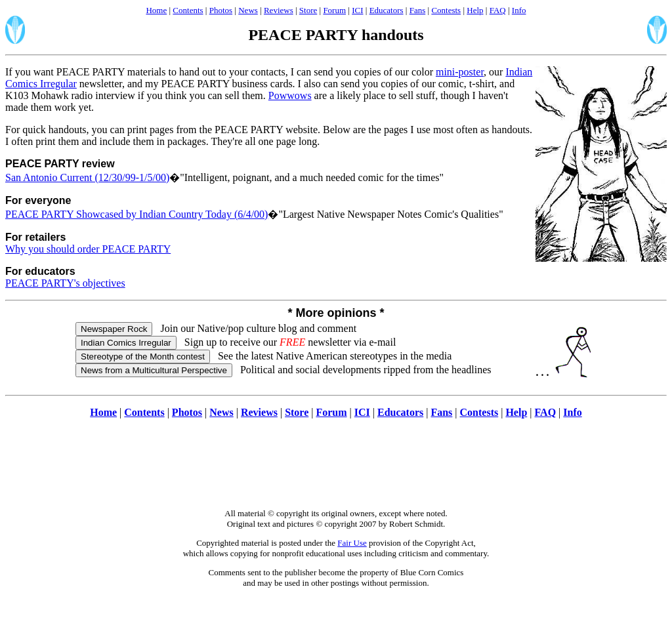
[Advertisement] (336, 470)
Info (519, 10)
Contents (188, 10)
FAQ (498, 10)
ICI (357, 10)
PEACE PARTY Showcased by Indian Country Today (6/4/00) (136, 214)
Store (308, 10)
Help (475, 10)
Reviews (279, 10)
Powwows (290, 95)
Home (156, 10)
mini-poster (460, 72)
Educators (387, 10)
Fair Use (352, 543)
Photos (221, 10)
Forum (334, 10)
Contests (446, 10)
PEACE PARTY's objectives (65, 283)
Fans (418, 10)
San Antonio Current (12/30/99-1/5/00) (87, 177)
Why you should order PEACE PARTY (88, 249)
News (248, 10)
